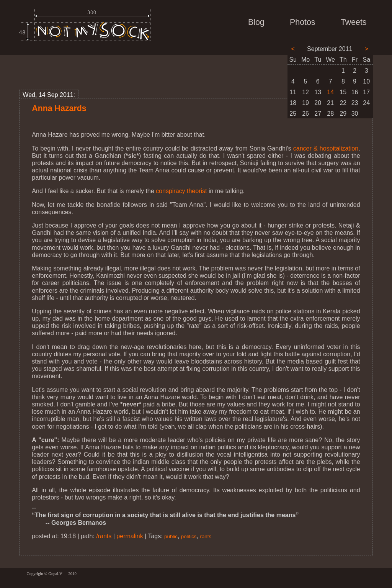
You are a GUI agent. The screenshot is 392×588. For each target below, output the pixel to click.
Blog (256, 22)
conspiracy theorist (181, 191)
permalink (130, 536)
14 (330, 92)
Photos (302, 22)
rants (206, 536)
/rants (104, 536)
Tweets (354, 22)
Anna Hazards (59, 108)
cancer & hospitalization (326, 148)
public (171, 536)
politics (189, 536)
